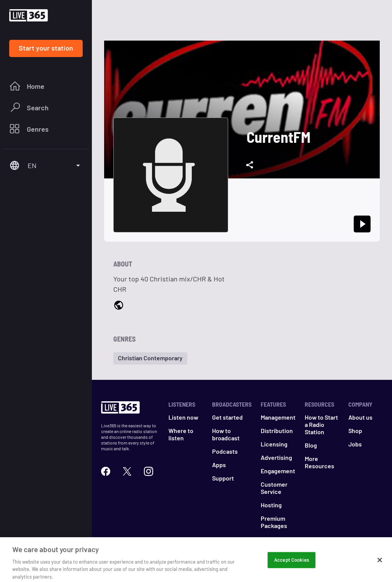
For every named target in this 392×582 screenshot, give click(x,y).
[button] (150, 358)
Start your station (46, 48)
